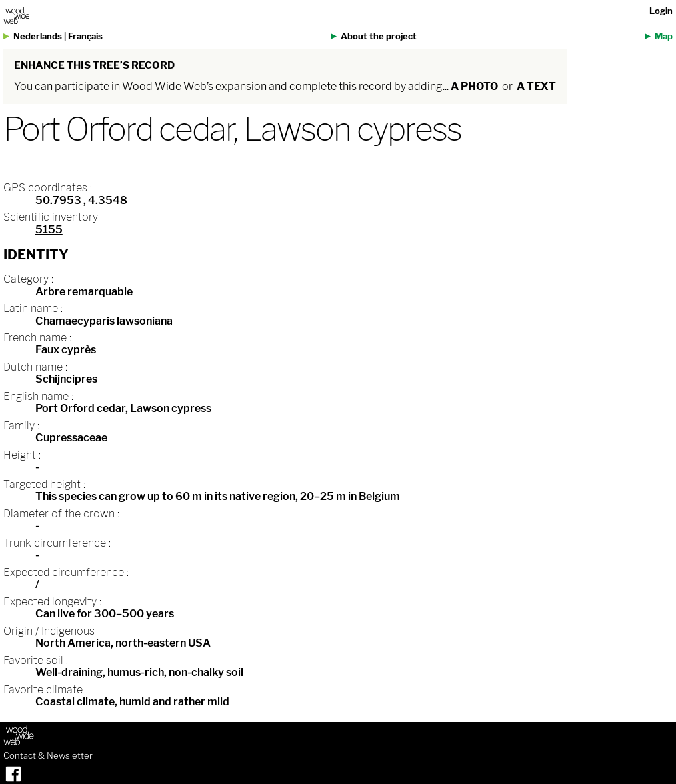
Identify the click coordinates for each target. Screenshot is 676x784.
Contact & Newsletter (48, 756)
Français (85, 36)
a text (536, 86)
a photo (474, 86)
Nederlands (38, 36)
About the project (379, 36)
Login (661, 11)
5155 (49, 230)
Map (664, 36)
